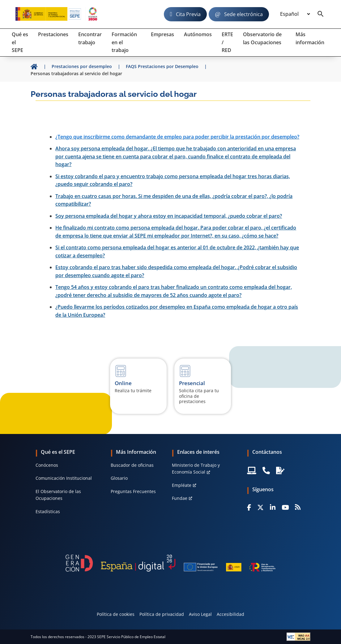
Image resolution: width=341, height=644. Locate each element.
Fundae (180, 498)
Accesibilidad (230, 614)
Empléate (182, 485)
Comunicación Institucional (64, 478)
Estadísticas (48, 511)
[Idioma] (295, 14)
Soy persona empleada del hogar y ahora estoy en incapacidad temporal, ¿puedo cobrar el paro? (169, 216)
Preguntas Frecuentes (133, 491)
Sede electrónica (243, 14)
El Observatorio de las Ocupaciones (58, 495)
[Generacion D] (171, 563)
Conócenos (47, 465)
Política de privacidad (162, 614)
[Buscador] (321, 14)
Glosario (119, 478)
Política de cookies (116, 614)
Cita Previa (188, 14)
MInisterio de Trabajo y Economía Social (196, 468)
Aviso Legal (200, 614)
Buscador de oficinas (132, 465)
